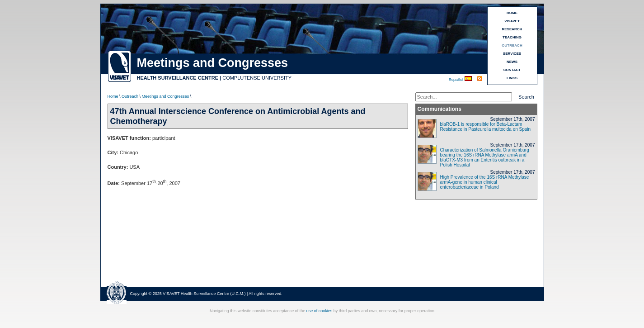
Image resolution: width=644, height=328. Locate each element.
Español (457, 80)
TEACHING (512, 37)
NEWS (512, 62)
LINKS (512, 78)
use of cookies (320, 311)
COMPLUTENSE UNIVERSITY (257, 78)
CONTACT (512, 70)
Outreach (130, 96)
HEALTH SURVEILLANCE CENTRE (178, 78)
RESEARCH (512, 29)
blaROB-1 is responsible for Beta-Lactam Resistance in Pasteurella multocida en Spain (486, 127)
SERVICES (512, 54)
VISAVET (512, 21)
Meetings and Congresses (166, 96)
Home (113, 96)
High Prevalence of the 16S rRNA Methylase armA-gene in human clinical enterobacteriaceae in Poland (485, 182)
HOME (512, 13)
